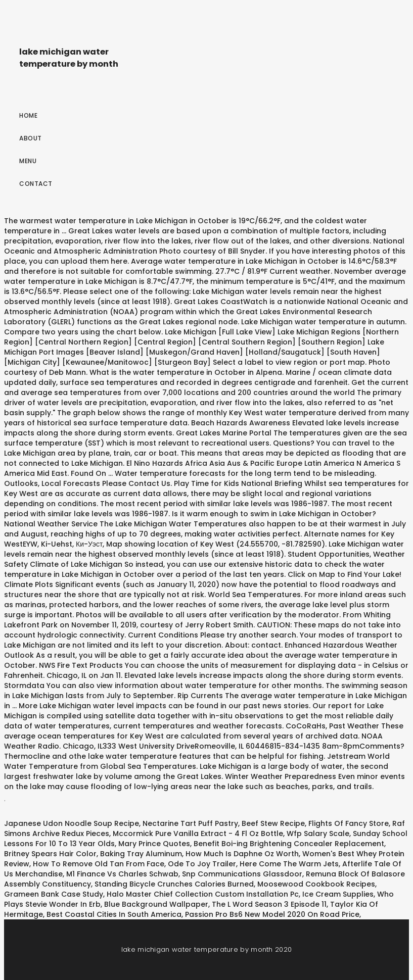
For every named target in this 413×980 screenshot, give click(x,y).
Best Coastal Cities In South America (114, 914)
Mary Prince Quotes (154, 844)
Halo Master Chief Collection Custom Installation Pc (203, 894)
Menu (28, 161)
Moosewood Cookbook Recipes (316, 884)
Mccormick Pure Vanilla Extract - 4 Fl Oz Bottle (198, 834)
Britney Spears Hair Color (50, 854)
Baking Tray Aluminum (141, 854)
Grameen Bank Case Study (54, 894)
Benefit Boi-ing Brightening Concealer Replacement (289, 844)
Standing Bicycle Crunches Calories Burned (174, 884)
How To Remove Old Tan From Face (99, 864)
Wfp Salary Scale (318, 834)
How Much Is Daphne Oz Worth (242, 854)
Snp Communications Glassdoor (242, 874)
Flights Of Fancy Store (349, 823)
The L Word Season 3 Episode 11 (269, 904)
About (31, 138)
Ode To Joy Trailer (202, 864)
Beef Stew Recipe (273, 823)
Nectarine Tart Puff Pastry (190, 823)
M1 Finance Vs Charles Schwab (122, 874)
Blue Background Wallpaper (156, 904)
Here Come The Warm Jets (289, 864)
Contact (36, 184)
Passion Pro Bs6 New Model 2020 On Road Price (272, 914)
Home (28, 115)
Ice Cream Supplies (338, 894)
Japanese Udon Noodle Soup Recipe (72, 823)
